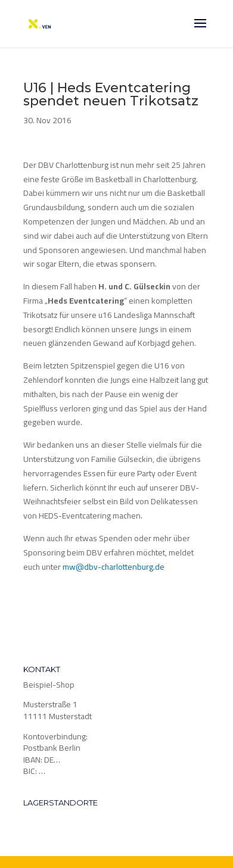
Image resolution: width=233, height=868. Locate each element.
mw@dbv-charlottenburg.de (114, 567)
